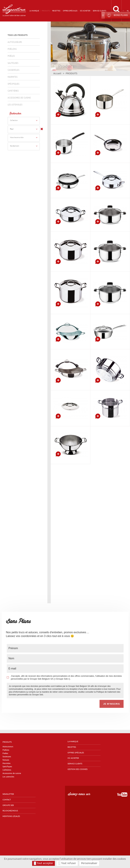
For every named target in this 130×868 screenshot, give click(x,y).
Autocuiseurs (15, 42)
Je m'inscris (112, 689)
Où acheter (85, 11)
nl (128, 11)
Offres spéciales (70, 11)
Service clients (99, 11)
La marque (34, 11)
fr (123, 11)
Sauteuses (13, 63)
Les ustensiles (15, 105)
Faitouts (6, 745)
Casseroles (13, 70)
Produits (46, 11)
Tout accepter (44, 863)
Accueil (57, 73)
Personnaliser (89, 863)
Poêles (11, 56)
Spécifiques (13, 84)
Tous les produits (18, 35)
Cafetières (13, 91)
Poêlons (12, 49)
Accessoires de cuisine (19, 98)
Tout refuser (67, 863)
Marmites (13, 77)
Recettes (56, 11)
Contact (7, 785)
